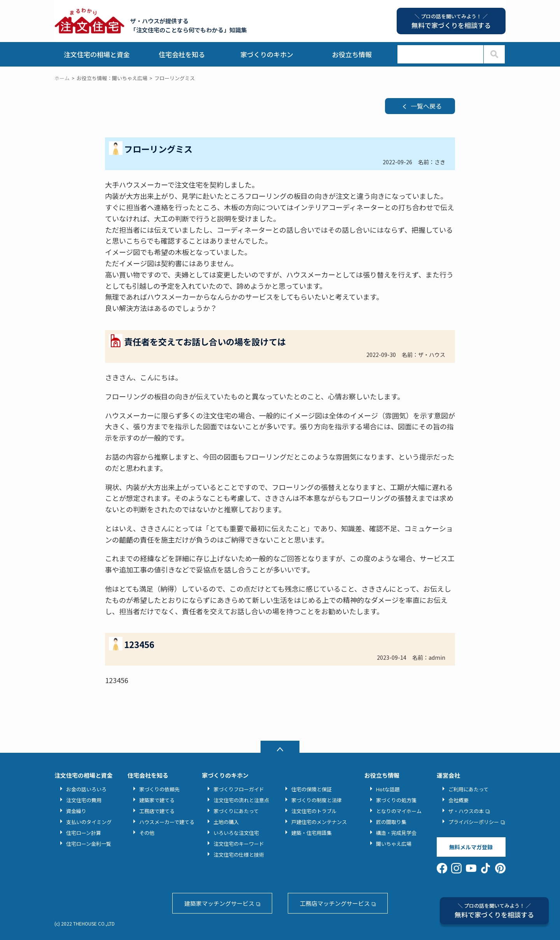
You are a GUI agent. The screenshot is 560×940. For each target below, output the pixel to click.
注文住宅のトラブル (314, 811)
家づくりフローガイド (239, 789)
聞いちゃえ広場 (394, 844)
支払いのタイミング (89, 822)
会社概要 (458, 800)
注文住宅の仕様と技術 (239, 855)
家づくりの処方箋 (396, 800)
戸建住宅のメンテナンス (319, 822)
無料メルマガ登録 (471, 847)
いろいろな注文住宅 (236, 833)
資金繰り (76, 811)
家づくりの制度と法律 (317, 800)
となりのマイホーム (399, 811)
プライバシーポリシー (474, 822)
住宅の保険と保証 (311, 789)
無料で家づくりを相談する (494, 911)
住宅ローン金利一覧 (89, 844)
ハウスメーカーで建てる (167, 822)
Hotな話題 (388, 789)
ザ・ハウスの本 (466, 811)
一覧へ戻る (426, 106)
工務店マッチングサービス (335, 903)
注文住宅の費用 (84, 800)
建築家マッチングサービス (219, 903)
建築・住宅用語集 (311, 833)
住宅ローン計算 (84, 833)
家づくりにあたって (236, 811)
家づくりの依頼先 (159, 789)
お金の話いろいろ (86, 789)
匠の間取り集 (391, 822)
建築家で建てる (157, 800)
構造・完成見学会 (396, 833)
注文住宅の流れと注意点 (241, 800)
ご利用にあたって (468, 789)
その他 (147, 833)
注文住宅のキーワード (239, 844)
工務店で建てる (157, 811)
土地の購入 (226, 822)
